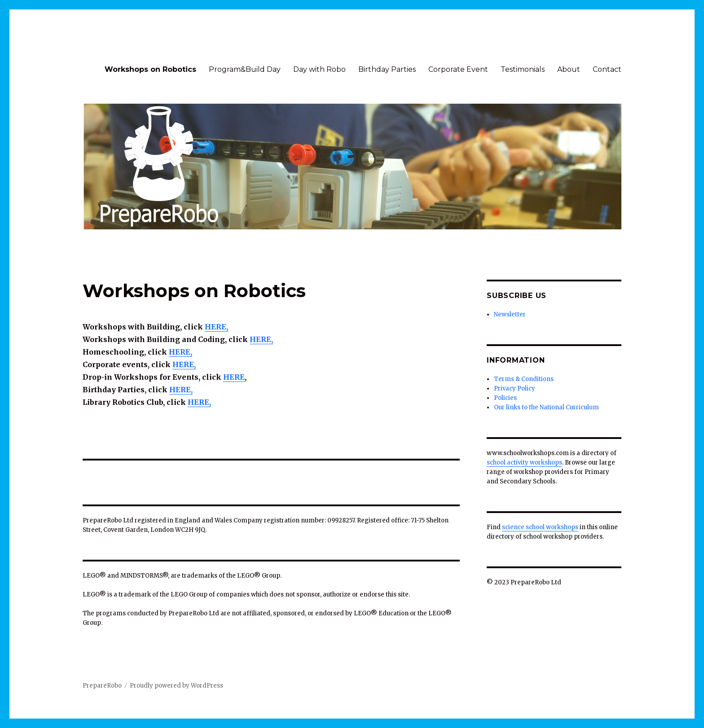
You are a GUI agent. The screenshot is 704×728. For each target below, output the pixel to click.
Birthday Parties (387, 69)
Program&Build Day (245, 69)
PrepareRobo (102, 686)
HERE (234, 377)
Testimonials (523, 69)
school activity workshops (524, 463)
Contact (607, 69)
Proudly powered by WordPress (176, 686)
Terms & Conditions (524, 379)
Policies (505, 398)
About (569, 69)
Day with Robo (319, 69)
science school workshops (540, 527)
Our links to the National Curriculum (546, 407)
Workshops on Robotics (150, 69)
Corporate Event (458, 69)
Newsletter (510, 314)
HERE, (181, 390)
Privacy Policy (515, 388)
